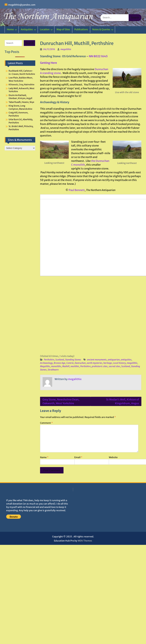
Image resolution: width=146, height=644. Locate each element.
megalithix (66, 49)
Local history (119, 363)
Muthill (66, 366)
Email (78, 457)
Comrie (70, 363)
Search (29, 43)
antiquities (126, 360)
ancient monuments (97, 360)
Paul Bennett (77, 190)
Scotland (60, 360)
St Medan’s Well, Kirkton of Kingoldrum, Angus (123, 401)
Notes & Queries (101, 29)
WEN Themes (85, 541)
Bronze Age (60, 363)
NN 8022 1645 (98, 56)
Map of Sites (63, 29)
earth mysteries (95, 363)
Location (45, 29)
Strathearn (53, 370)
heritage (108, 363)
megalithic (132, 363)
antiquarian (114, 360)
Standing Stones (73, 360)
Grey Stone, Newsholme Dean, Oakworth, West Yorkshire (61, 401)
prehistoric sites (100, 366)
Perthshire (49, 360)
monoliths (56, 366)
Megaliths (45, 366)
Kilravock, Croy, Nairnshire (21, 85)
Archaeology (46, 363)
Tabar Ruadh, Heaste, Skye (21, 102)
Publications (81, 29)
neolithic (75, 366)
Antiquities (27, 29)
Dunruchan (80, 363)
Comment (46, 423)
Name (44, 457)
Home (10, 29)
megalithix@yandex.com (22, 5)
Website (113, 457)
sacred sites (114, 366)
